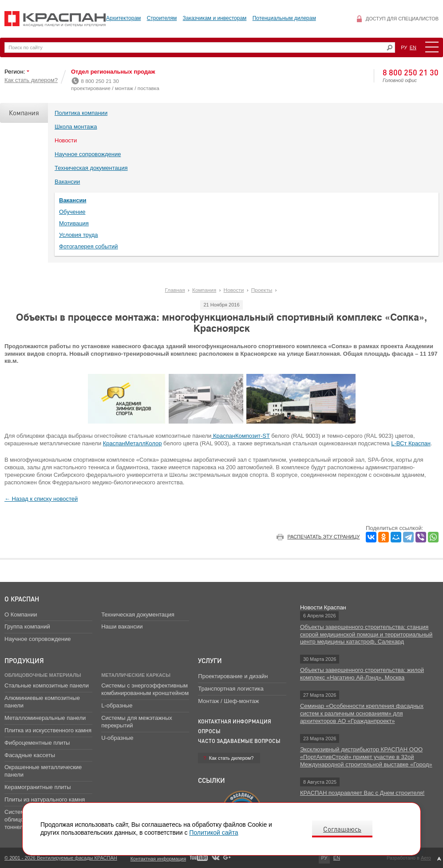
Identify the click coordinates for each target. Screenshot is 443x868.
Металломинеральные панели (45, 718)
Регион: (16, 72)
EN (413, 47)
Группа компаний (27, 626)
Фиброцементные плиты (37, 743)
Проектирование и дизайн (233, 676)
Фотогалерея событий (89, 246)
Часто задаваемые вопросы (239, 741)
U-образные (117, 738)
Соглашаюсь (342, 829)
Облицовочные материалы (43, 675)
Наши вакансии (122, 626)
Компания (24, 113)
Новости (66, 140)
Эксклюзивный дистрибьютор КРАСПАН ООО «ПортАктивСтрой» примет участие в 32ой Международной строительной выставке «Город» (366, 757)
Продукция (24, 660)
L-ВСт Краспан (411, 443)
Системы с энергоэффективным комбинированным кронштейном (145, 689)
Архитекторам (123, 18)
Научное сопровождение (88, 154)
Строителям (162, 18)
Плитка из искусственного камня (48, 730)
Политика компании (81, 113)
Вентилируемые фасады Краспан (55, 19)
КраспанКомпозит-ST (240, 436)
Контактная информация (235, 721)
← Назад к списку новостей (41, 499)
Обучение (72, 212)
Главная (175, 290)
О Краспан (22, 599)
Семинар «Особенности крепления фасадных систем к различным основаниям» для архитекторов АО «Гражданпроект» (362, 713)
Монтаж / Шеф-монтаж (228, 701)
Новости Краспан (323, 607)
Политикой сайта (214, 833)
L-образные (117, 705)
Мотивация (74, 223)
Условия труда (79, 235)
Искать (390, 48)
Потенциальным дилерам (284, 18)
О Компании (21, 615)
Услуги (210, 660)
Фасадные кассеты (30, 755)
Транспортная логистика (231, 689)
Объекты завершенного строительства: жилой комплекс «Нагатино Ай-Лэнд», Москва (362, 674)
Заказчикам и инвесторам (215, 18)
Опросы (209, 731)
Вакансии (67, 182)
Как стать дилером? (31, 80)
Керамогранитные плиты (38, 787)
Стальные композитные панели (47, 685)
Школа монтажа (76, 127)
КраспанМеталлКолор (133, 443)
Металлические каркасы (136, 675)
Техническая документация (91, 168)
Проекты (262, 290)
